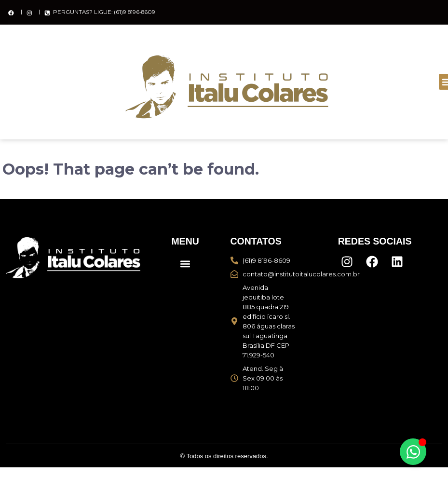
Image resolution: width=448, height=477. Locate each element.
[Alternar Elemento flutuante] (413, 452)
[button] (185, 264)
